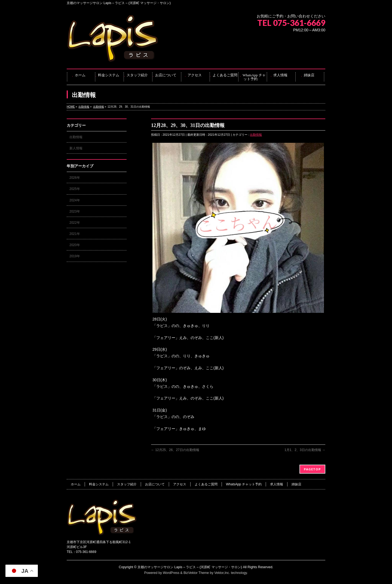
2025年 (75, 189)
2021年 (75, 234)
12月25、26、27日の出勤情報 (175, 450)
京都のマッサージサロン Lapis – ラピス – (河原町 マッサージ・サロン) (190, 567)
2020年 (75, 245)
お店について (155, 484)
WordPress (171, 573)
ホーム (76, 484)
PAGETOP (312, 469)
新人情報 (76, 148)
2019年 (75, 256)
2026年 (75, 178)
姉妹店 (296, 484)
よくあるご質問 (206, 484)
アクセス (180, 484)
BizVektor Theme (196, 573)
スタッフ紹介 (127, 484)
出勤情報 (256, 135)
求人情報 (277, 484)
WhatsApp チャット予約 (244, 484)
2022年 (75, 223)
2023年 (75, 211)
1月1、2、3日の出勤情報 (305, 450)
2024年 (75, 200)
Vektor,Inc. (222, 573)
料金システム (99, 484)
